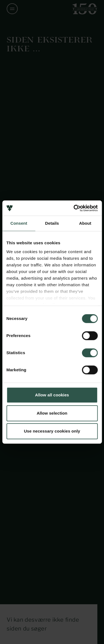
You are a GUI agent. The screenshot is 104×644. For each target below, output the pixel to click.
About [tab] (85, 223)
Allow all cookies (52, 395)
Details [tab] (52, 223)
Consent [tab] (19, 223)
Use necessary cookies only (52, 431)
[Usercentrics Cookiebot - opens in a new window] (74, 208)
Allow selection (52, 413)
